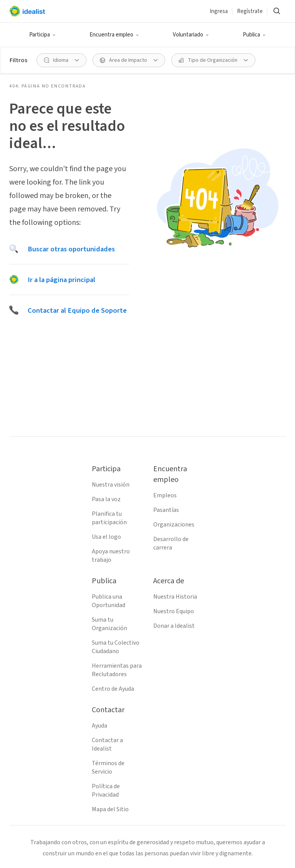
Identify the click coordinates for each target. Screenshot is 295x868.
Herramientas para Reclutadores (117, 670)
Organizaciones (174, 525)
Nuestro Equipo (174, 611)
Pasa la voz (106, 499)
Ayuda (99, 726)
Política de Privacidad (106, 790)
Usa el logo (106, 537)
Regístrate (250, 11)
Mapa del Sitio (110, 809)
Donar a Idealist (174, 626)
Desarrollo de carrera (171, 543)
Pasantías (166, 510)
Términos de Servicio (108, 767)
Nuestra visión (111, 485)
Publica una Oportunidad (109, 601)
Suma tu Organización (109, 624)
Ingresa (219, 11)
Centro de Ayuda (113, 689)
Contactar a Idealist (107, 744)
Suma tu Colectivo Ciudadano (116, 647)
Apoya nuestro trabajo (111, 556)
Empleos (165, 495)
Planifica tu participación (109, 518)
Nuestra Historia (175, 597)
